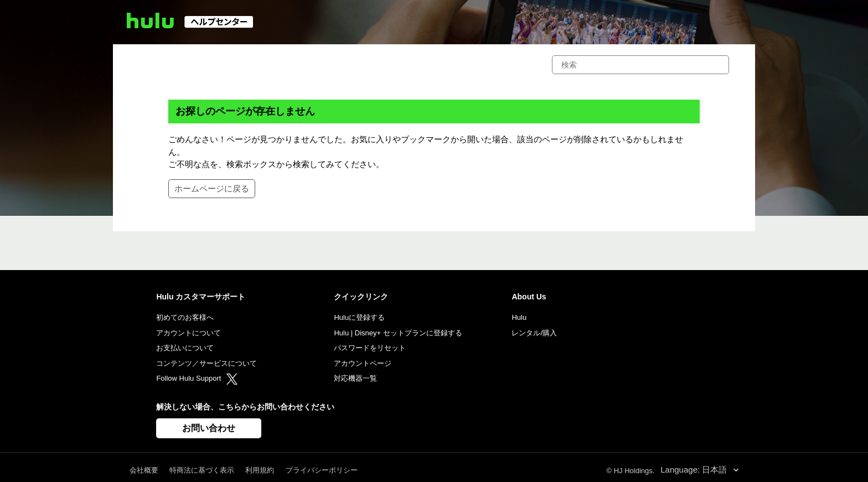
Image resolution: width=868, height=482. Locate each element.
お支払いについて (185, 348)
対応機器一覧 (355, 378)
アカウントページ (363, 363)
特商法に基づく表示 (202, 470)
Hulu (519, 317)
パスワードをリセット (370, 348)
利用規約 (260, 470)
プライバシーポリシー (322, 470)
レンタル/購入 (534, 333)
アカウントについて (188, 333)
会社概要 (144, 470)
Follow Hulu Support (197, 378)
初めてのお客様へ (185, 317)
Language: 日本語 (695, 470)
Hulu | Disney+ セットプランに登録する (398, 333)
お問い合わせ (209, 428)
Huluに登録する (359, 317)
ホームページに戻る (212, 188)
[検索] (640, 65)
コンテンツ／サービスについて (206, 363)
